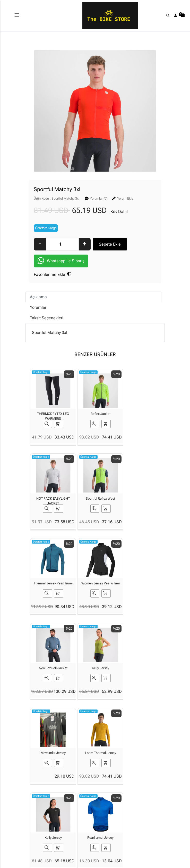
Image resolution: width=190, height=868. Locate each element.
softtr (60, 863)
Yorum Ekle (125, 198)
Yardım (106, 812)
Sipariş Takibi (106, 800)
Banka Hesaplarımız (62, 809)
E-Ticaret (90, 863)
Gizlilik (151, 795)
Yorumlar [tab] (38, 308)
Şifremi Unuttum (85, 815)
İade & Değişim (129, 813)
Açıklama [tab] (38, 297)
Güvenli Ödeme (152, 806)
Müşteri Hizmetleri (154, 821)
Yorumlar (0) (99, 198)
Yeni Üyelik (86, 789)
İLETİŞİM (59, 797)
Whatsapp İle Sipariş (61, 261)
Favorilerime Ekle (53, 275)
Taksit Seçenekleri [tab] (47, 318)
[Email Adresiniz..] (89, 753)
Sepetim (107, 789)
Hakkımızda (61, 789)
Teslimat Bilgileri (130, 798)
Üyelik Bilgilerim (85, 800)
